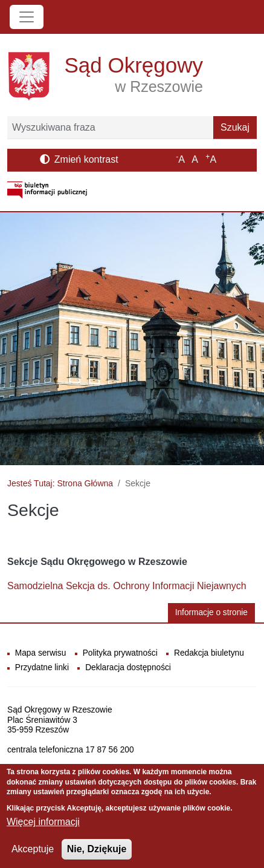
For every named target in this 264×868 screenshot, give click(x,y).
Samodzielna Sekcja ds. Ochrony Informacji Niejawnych (127, 586)
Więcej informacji (43, 828)
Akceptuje (33, 856)
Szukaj (235, 127)
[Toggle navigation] (27, 17)
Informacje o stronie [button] (211, 612)
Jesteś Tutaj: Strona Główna (60, 483)
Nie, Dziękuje (97, 856)
